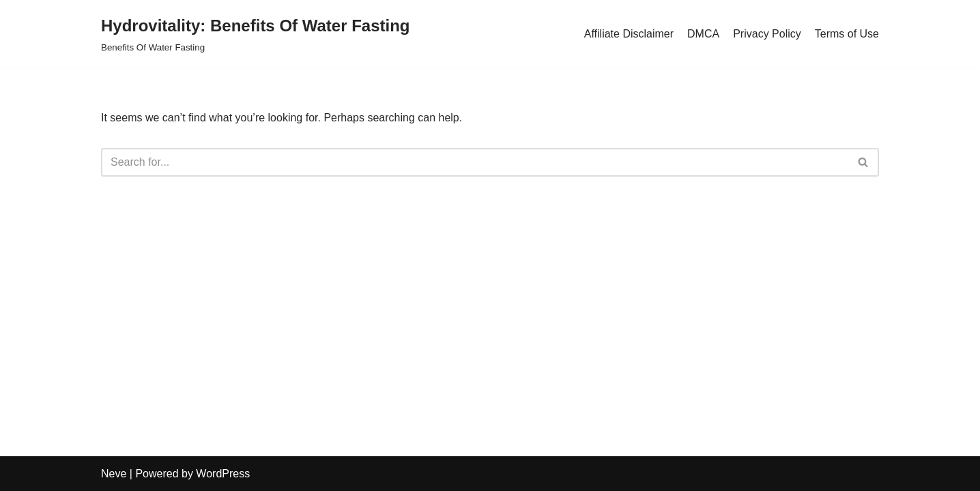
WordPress (223, 474)
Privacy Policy (767, 34)
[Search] (475, 162)
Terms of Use (847, 34)
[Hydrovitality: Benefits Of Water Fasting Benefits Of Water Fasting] (256, 34)
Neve (114, 474)
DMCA (703, 34)
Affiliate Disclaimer (629, 34)
